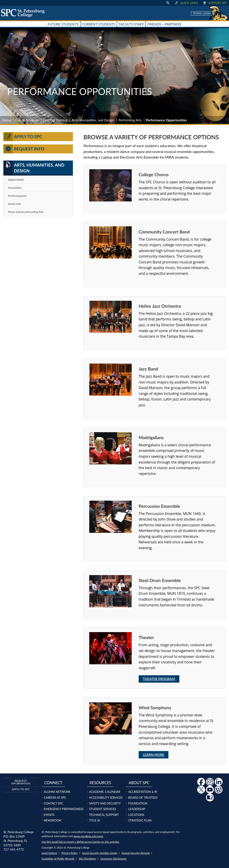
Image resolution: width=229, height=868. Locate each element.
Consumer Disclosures (113, 858)
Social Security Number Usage (100, 853)
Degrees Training (55, 120)
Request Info (24, 149)
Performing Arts (130, 120)
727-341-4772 (14, 849)
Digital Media (16, 180)
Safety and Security (105, 803)
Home (7, 120)
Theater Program (159, 679)
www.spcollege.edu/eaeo (88, 836)
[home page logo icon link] (24, 13)
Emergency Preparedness (64, 809)
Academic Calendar (105, 792)
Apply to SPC (23, 137)
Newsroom (53, 820)
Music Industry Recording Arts (26, 212)
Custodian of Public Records (58, 858)
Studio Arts (15, 204)
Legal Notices (49, 853)
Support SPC (215, 3)
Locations (136, 815)
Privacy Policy (70, 853)
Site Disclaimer (87, 858)
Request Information (21, 782)
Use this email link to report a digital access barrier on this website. (81, 842)
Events (49, 815)
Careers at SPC (55, 798)
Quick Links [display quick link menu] (186, 3)
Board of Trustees (143, 798)
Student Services (102, 809)
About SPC (139, 783)
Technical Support (104, 815)
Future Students (27, 120)
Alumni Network (57, 792)
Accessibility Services (106, 798)
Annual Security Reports (136, 853)
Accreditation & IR (143, 792)
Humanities (15, 188)
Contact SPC (54, 803)
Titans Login (202, 13)
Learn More (154, 755)
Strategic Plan (140, 820)
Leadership (137, 809)
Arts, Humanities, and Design (93, 120)
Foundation (138, 803)
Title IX (94, 820)
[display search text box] (168, 3)
